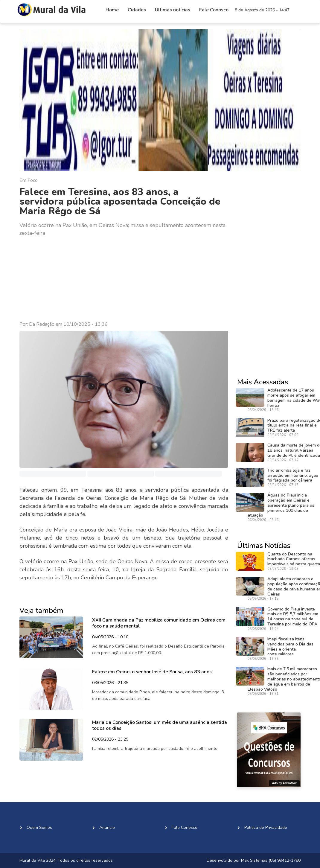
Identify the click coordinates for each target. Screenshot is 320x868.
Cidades (137, 10)
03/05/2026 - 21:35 (110, 683)
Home (112, 10)
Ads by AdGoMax (284, 783)
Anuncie (107, 827)
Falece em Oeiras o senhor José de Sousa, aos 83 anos (152, 672)
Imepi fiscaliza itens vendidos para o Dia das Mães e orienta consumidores (290, 647)
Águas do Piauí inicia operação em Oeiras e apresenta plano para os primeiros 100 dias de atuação (281, 505)
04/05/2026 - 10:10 (110, 637)
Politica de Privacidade (266, 827)
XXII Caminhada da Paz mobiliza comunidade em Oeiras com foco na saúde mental (159, 623)
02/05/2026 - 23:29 (110, 740)
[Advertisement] (124, 279)
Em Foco (29, 180)
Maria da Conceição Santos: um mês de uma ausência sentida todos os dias (160, 725)
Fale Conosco (214, 10)
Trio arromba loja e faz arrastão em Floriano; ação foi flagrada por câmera (293, 475)
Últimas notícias (173, 10)
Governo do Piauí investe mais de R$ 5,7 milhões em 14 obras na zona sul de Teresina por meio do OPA (293, 617)
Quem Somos (39, 827)
